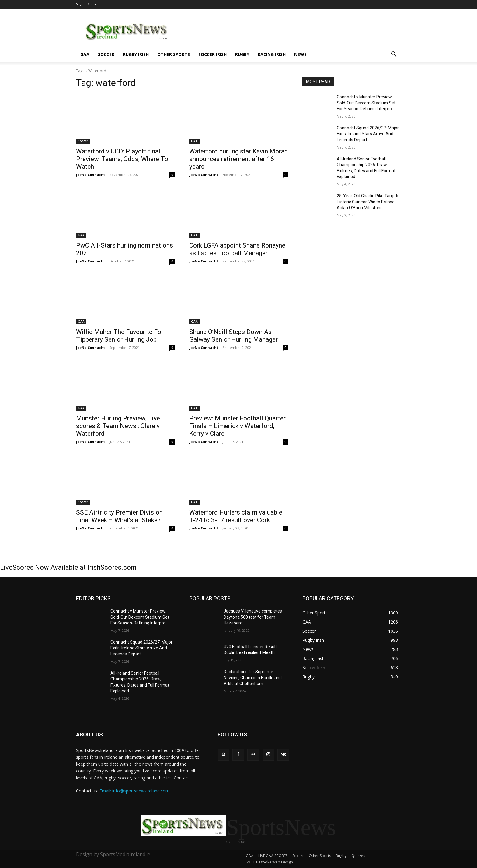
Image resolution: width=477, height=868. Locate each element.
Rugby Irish (136, 54)
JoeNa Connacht (91, 175)
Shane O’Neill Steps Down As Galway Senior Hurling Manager (233, 336)
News (300, 54)
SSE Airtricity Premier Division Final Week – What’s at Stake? (119, 516)
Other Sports (174, 54)
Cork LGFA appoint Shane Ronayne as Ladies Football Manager (237, 249)
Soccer (106, 54)
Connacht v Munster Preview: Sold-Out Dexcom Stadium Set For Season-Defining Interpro (366, 103)
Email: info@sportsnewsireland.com (134, 791)
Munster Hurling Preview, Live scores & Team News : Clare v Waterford (118, 426)
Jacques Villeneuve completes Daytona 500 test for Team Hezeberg (253, 617)
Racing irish (272, 54)
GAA (85, 54)
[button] (394, 55)
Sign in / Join (86, 4)
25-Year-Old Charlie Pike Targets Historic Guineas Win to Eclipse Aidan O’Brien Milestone (368, 202)
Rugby (242, 54)
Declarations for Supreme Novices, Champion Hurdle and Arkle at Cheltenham (253, 678)
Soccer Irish (212, 54)
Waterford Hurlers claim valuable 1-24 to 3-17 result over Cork (236, 516)
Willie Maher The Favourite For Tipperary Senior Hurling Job (120, 336)
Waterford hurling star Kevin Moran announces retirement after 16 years (238, 159)
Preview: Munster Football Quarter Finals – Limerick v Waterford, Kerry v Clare (237, 426)
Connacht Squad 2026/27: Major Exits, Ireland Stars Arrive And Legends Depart (368, 134)
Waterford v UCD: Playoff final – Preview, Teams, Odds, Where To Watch (122, 159)
